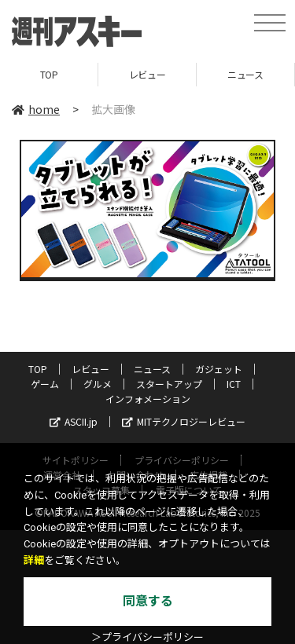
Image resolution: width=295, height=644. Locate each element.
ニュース (245, 74)
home (36, 109)
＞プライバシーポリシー (147, 637)
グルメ (98, 384)
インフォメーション (148, 399)
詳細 (34, 560)
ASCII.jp (74, 421)
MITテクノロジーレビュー (184, 421)
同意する (148, 601)
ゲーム (45, 384)
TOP (49, 74)
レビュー (147, 74)
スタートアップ (169, 384)
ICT (234, 384)
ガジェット (219, 369)
